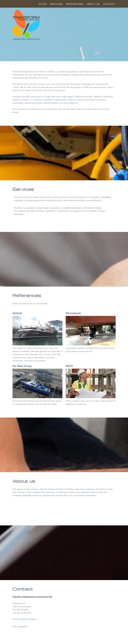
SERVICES (56, 4)
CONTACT (109, 4)
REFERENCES (75, 4)
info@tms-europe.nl (28, 619)
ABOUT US (93, 4)
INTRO (43, 4)
